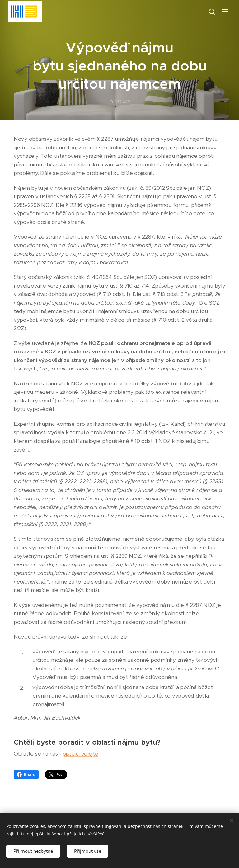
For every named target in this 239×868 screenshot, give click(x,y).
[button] (212, 11)
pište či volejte (80, 754)
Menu (225, 12)
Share (26, 775)
